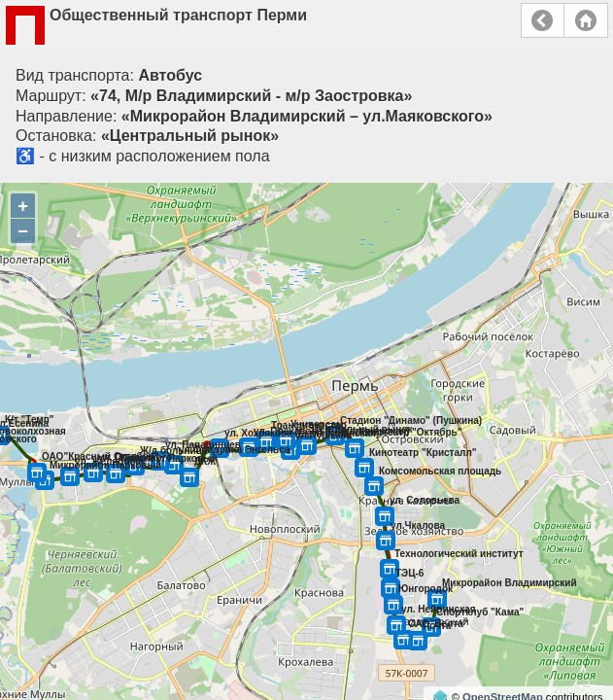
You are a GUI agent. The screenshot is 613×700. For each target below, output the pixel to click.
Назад (543, 20)
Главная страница (586, 20)
